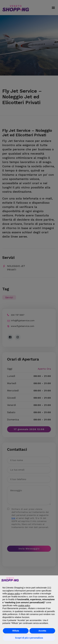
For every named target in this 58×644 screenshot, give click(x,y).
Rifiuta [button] (16, 631)
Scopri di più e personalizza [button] (29, 638)
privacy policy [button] (14, 594)
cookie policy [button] (24, 605)
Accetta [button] (42, 631)
